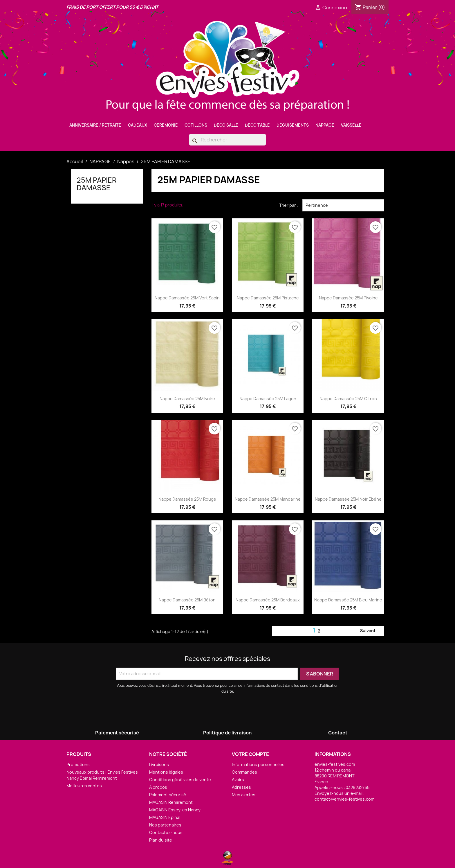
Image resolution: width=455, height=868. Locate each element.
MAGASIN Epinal (165, 817)
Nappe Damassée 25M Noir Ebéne (348, 499)
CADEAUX (138, 125)
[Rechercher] (228, 140)
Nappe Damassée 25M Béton (187, 600)
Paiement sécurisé (168, 795)
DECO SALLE (226, 125)
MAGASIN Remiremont (171, 802)
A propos (158, 787)
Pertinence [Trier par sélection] (343, 205)
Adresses (241, 787)
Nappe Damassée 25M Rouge (187, 499)
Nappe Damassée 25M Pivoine (348, 298)
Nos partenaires (165, 825)
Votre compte (250, 754)
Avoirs (238, 780)
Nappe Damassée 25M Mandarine (268, 499)
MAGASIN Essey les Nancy (175, 810)
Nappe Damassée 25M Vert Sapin (187, 298)
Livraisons (159, 764)
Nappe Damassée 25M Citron (348, 399)
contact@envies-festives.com (344, 799)
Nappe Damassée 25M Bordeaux (268, 600)
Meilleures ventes (84, 786)
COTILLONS (196, 125)
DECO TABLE (257, 125)
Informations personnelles (258, 764)
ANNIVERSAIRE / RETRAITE (95, 125)
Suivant (371, 631)
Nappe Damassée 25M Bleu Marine (348, 600)
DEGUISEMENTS (293, 125)
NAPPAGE (325, 125)
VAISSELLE (351, 125)
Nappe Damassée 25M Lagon (268, 399)
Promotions (78, 764)
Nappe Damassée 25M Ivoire (187, 399)
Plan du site (161, 840)
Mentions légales (166, 772)
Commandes (244, 772)
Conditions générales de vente (180, 780)
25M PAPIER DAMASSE (97, 184)
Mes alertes (244, 795)
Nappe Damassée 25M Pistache (268, 298)
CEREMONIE (166, 125)
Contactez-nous (166, 832)
